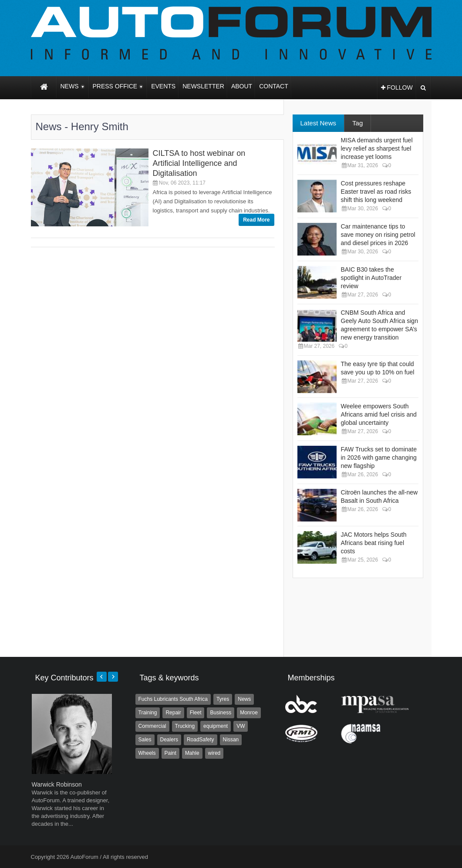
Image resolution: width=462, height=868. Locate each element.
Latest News (319, 123)
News (244, 699)
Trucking (185, 726)
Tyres (223, 699)
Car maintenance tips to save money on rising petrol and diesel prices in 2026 (378, 235)
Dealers (169, 740)
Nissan (231, 740)
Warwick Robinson (57, 784)
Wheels (147, 753)
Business (221, 713)
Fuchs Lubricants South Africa (173, 699)
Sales (145, 740)
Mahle (192, 753)
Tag (357, 123)
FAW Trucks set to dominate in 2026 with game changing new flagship (379, 458)
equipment (216, 726)
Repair (173, 713)
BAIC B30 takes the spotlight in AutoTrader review (371, 278)
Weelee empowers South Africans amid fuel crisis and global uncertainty (379, 414)
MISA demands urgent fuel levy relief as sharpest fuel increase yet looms (377, 148)
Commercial (152, 726)
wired (214, 753)
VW (241, 726)
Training (148, 713)
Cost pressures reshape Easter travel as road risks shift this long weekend (376, 192)
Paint (170, 753)
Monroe (249, 713)
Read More (256, 220)
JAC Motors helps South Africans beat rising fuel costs (374, 543)
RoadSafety (201, 740)
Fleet (196, 713)
